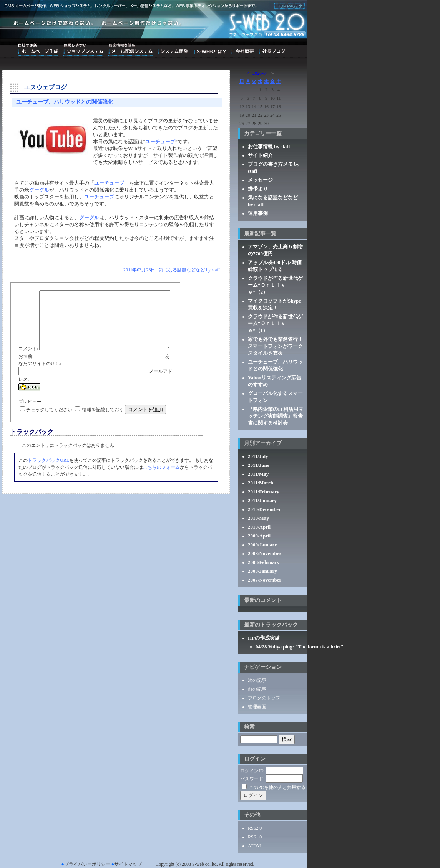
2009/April (259, 536)
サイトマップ (128, 864)
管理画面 (257, 707)
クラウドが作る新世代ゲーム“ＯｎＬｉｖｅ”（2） (275, 285)
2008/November (265, 553)
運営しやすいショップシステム (83, 50)
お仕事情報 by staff (269, 146)
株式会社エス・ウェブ (288, 5)
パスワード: (252, 779)
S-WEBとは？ (210, 50)
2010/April (259, 527)
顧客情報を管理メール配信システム (130, 50)
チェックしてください (49, 428)
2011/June (259, 465)
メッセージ (260, 180)
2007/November (265, 580)
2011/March (261, 483)
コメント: (28, 294)
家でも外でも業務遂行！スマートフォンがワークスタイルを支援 (275, 346)
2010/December (264, 509)
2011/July (258, 456)
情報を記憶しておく (103, 428)
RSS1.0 (255, 837)
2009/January (262, 545)
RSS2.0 (255, 828)
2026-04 (260, 73)
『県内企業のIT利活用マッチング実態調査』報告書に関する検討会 (276, 416)
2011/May (258, 474)
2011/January (262, 500)
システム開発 (173, 50)
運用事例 (258, 213)
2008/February (264, 562)
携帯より (258, 189)
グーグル (39, 190)
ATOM (254, 846)
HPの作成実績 (264, 638)
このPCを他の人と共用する (277, 787)
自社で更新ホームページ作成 (38, 50)
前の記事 (257, 689)
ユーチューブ (160, 141)
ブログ (272, 50)
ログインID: (252, 771)
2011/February (264, 492)
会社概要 (242, 50)
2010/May (258, 518)
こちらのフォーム (161, 486)
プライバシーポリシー (87, 864)
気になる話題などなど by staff (189, 270)
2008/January (262, 571)
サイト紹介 (260, 155)
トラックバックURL (48, 479)
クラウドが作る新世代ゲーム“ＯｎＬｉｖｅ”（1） (275, 323)
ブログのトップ (264, 698)
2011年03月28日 (139, 270)
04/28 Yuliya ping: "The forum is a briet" (300, 647)
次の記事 (257, 680)
